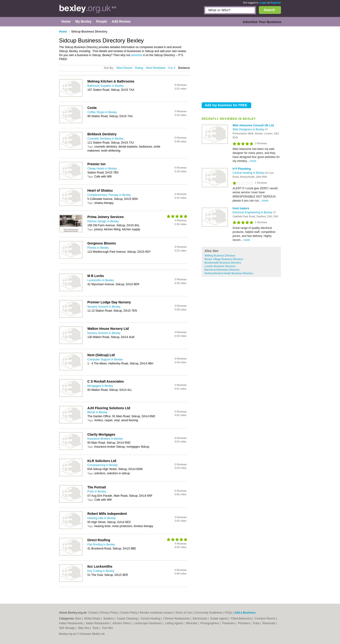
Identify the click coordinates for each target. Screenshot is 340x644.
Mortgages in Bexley (100, 386)
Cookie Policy (129, 613)
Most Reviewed (156, 68)
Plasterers (229, 623)
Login (263, 3)
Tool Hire (107, 628)
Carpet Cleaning (127, 619)
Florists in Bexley (98, 248)
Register (276, 3)
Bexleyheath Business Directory (223, 263)
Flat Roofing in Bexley (101, 545)
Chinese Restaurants (177, 619)
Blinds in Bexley (97, 412)
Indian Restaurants (71, 623)
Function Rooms (266, 619)
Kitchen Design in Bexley (103, 221)
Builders (109, 619)
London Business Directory (220, 266)
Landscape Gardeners (148, 623)
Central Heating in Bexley (249, 173)
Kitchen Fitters (122, 623)
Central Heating (151, 619)
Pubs (257, 623)
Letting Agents (174, 623)
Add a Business (245, 613)
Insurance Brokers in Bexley (105, 439)
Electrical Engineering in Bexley (253, 212)
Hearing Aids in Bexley (102, 518)
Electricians (200, 619)
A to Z (172, 68)
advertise (137, 55)
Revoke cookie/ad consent (156, 613)
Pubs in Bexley (97, 491)
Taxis (96, 628)
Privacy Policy (109, 613)
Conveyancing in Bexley (102, 465)
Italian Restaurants (98, 623)
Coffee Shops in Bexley (102, 112)
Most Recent (124, 68)
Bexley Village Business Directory (224, 259)
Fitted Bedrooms (242, 619)
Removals (269, 623)
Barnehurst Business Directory (222, 270)
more (253, 161)
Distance (184, 68)
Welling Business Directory (220, 256)
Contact (93, 613)
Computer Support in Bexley (105, 359)
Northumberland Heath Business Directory (229, 273)
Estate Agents (219, 619)
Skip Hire (84, 628)
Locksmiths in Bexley (101, 280)
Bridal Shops (93, 619)
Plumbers (244, 623)
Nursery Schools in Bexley (104, 307)
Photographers (210, 623)
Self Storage (67, 628)
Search (270, 10)
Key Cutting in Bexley (101, 571)
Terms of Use (184, 613)
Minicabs (192, 623)
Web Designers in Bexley (249, 129)
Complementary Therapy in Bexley (109, 195)
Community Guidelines (208, 613)
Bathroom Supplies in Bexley (105, 86)
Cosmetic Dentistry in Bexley (105, 139)
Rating (139, 68)
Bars (79, 619)
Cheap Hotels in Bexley (102, 169)
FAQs (229, 613)
